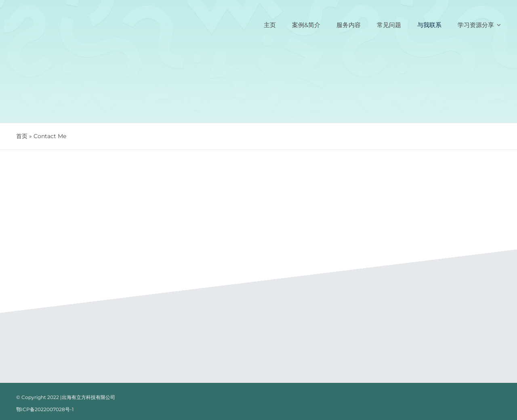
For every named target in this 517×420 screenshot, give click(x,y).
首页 (22, 136)
